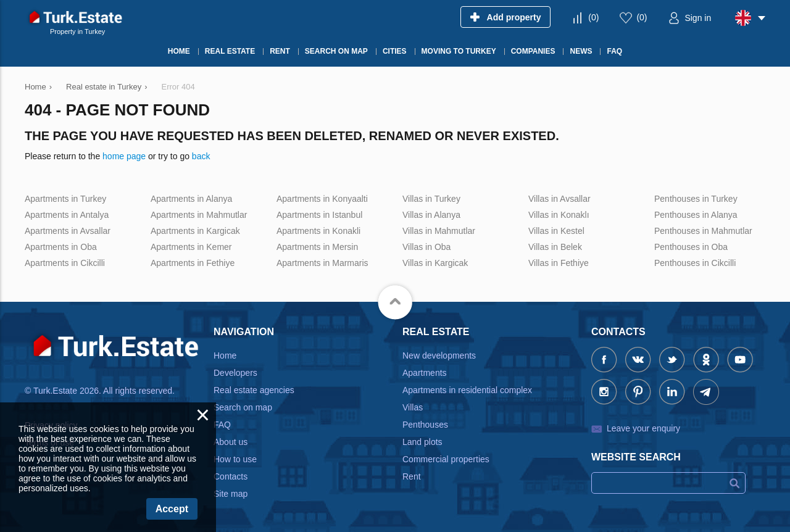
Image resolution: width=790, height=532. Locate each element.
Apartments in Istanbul (319, 215)
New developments (439, 355)
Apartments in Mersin (317, 247)
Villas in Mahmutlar (439, 231)
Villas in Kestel (556, 231)
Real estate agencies (254, 390)
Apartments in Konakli (318, 231)
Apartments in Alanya (191, 199)
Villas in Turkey (431, 199)
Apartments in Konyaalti (322, 199)
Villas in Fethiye (559, 263)
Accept (172, 509)
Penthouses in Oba (691, 247)
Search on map (243, 407)
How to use (235, 459)
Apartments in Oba (61, 247)
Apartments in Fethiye (193, 263)
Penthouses (425, 425)
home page (124, 156)
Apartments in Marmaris (322, 263)
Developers (235, 373)
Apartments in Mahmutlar (199, 215)
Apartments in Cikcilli (65, 263)
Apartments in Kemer (191, 247)
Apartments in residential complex (467, 390)
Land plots (422, 442)
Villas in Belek (555, 247)
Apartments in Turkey (65, 199)
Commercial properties (446, 459)
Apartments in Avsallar (68, 231)
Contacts (231, 476)
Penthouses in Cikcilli (695, 263)
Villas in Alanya (431, 215)
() (593, 17)
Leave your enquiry (643, 428)
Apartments (425, 373)
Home (225, 355)
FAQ (222, 425)
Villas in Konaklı (559, 215)
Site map (231, 494)
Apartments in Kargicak (195, 231)
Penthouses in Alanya (696, 215)
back (201, 156)
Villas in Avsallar (559, 199)
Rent (412, 476)
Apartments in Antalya (67, 215)
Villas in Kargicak (435, 263)
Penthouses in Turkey (696, 199)
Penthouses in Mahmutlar (703, 231)
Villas (413, 407)
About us (231, 442)
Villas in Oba (426, 247)
